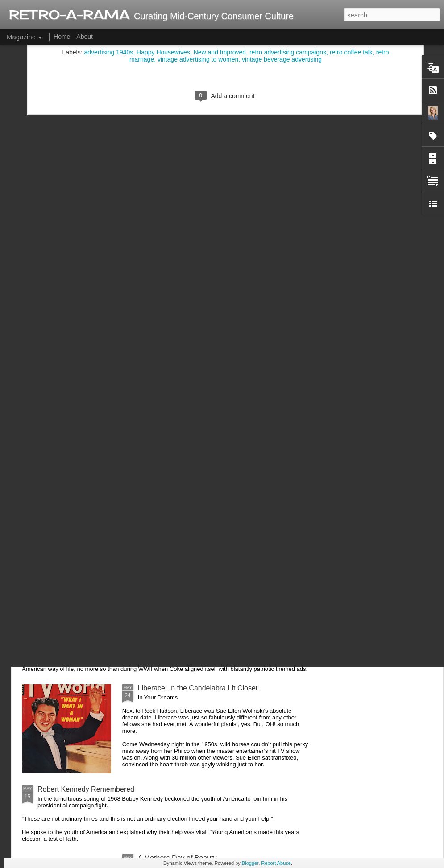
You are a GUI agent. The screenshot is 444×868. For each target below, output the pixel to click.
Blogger (250, 863)
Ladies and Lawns (66, 564)
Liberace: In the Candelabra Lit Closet (198, 688)
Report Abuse (276, 863)
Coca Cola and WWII (71, 626)
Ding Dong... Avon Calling (78, 482)
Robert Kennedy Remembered (86, 789)
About (85, 37)
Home (62, 37)
